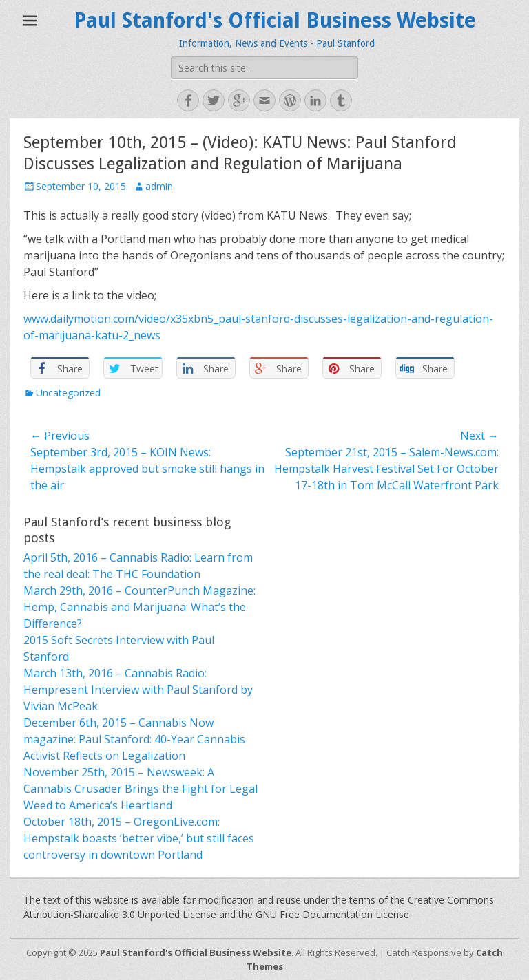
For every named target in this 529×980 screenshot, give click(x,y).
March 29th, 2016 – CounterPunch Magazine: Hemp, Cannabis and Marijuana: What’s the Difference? (139, 607)
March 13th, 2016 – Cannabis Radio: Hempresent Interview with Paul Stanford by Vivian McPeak (138, 690)
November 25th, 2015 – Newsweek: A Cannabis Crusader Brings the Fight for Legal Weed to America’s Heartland (141, 789)
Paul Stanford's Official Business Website (275, 20)
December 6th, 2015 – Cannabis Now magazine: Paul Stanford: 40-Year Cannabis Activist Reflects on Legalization (134, 739)
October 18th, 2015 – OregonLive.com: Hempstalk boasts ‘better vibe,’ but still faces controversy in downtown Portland (139, 838)
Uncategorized (68, 393)
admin (159, 186)
